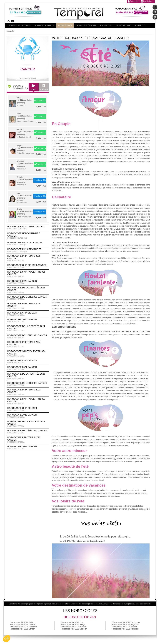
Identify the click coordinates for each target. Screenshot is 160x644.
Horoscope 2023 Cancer (28, 416)
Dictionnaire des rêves (119, 604)
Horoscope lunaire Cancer (28, 250)
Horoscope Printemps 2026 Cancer (28, 258)
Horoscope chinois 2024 (28, 361)
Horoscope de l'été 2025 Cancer (28, 298)
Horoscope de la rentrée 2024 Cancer (28, 328)
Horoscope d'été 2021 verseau (125, 627)
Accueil (10, 31)
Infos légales (44, 604)
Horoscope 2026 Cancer (28, 282)
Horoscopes (65, 25)
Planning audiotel (45, 25)
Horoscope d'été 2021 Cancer (22, 629)
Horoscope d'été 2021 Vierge (73, 625)
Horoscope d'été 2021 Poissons (125, 629)
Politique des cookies (80, 604)
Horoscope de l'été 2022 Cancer (28, 432)
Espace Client (33, 604)
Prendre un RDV (40, 180)
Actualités (140, 25)
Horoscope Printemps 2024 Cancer (28, 344)
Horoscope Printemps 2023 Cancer (28, 392)
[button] (7, 639)
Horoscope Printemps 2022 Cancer (28, 440)
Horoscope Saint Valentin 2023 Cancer (28, 401)
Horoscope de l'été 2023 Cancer (28, 384)
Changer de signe (28, 78)
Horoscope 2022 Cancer (28, 448)
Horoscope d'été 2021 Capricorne (126, 622)
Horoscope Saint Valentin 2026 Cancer (28, 274)
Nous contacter (145, 604)
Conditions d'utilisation (17, 604)
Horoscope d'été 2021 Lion (72, 622)
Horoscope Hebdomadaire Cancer (28, 236)
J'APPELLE (41, 101)
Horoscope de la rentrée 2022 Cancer (28, 424)
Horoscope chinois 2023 (28, 409)
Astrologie (106, 25)
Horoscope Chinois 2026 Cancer (28, 266)
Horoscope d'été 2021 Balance (74, 627)
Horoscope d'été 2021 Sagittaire (125, 625)
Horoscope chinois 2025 (28, 314)
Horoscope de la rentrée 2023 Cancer (28, 376)
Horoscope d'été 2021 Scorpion (74, 629)
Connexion (134, 1)
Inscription (148, 1)
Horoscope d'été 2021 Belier (22, 622)
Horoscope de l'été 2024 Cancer (28, 336)
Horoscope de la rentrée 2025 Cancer (28, 290)
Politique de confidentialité (60, 604)
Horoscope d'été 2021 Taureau (23, 625)
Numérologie (123, 25)
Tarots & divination (86, 25)
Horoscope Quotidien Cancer (28, 228)
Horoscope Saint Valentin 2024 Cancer (28, 354)
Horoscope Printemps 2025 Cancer (28, 306)
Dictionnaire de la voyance (99, 604)
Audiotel (44, 88)
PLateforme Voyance (20, 25)
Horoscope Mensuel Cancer (28, 244)
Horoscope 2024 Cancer (28, 368)
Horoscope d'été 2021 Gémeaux (23, 627)
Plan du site (134, 604)
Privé (34, 88)
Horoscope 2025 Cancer (28, 321)
